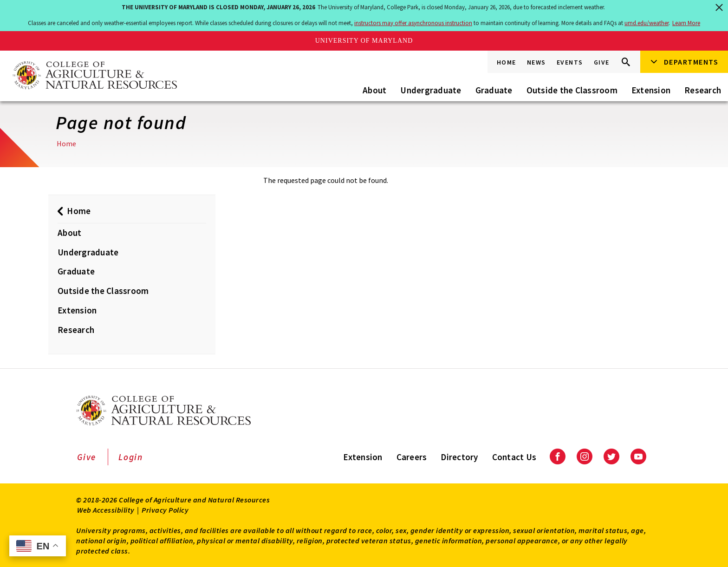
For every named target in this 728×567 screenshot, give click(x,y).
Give (602, 62)
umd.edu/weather (647, 23)
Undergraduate (431, 90)
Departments (691, 62)
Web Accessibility (106, 510)
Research (703, 90)
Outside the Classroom (572, 90)
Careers (412, 457)
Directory (459, 457)
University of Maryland (364, 41)
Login (131, 457)
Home (507, 62)
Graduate (494, 90)
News (536, 62)
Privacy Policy (165, 510)
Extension (651, 90)
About (374, 90)
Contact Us (514, 457)
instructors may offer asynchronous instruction (413, 23)
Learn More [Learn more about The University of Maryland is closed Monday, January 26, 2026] (686, 23)
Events (570, 62)
